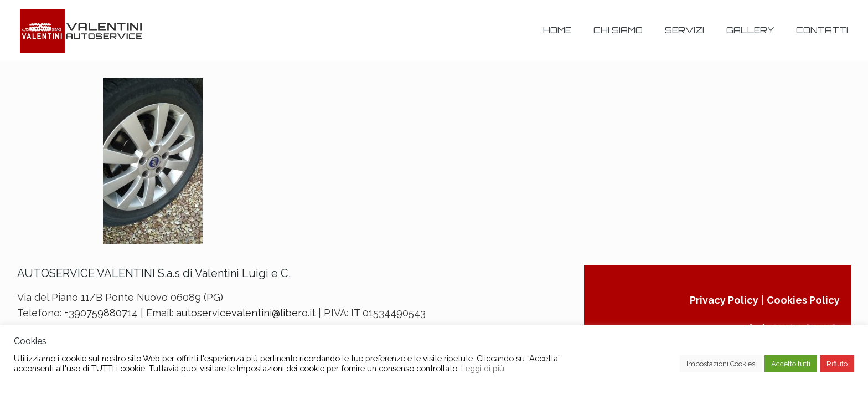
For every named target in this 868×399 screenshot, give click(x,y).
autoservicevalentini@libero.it (246, 313)
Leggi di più (483, 368)
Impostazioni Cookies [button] (721, 364)
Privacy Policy (724, 300)
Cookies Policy (803, 300)
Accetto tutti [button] (791, 364)
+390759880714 (101, 313)
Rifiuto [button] (837, 364)
